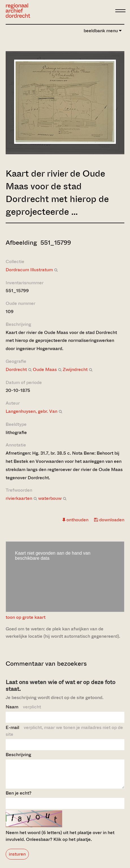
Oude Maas (45, 369)
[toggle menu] (120, 11)
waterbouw (50, 498)
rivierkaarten (19, 498)
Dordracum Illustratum (29, 270)
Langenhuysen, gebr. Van (32, 411)
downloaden (109, 520)
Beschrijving (18, 755)
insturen (17, 859)
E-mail (64, 731)
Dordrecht (16, 369)
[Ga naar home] (18, 11)
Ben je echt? (19, 798)
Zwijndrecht (75, 369)
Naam (23, 707)
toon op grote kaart (26, 617)
